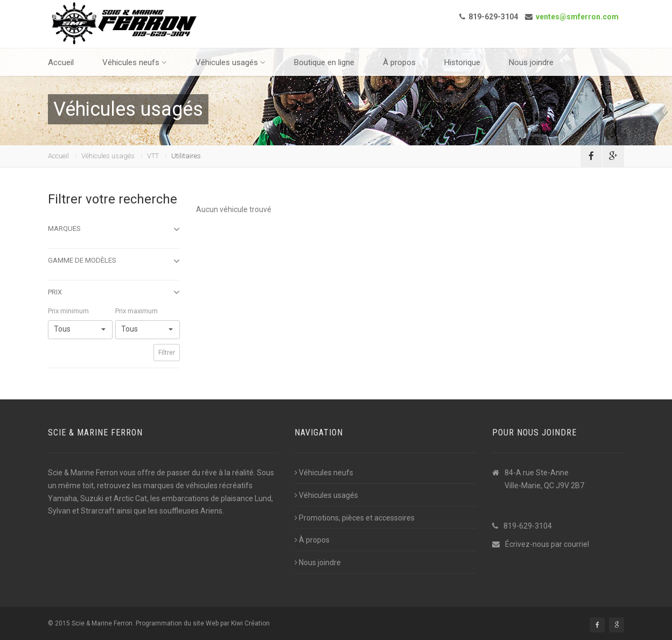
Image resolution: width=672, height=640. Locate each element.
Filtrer (167, 353)
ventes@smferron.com (577, 17)
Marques (114, 229)
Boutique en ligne (324, 62)
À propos (399, 62)
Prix (114, 292)
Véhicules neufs (135, 62)
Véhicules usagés (230, 62)
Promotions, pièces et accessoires (355, 518)
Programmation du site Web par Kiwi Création (203, 623)
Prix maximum (136, 311)
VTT (153, 156)
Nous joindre (531, 62)
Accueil (61, 62)
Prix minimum (68, 311)
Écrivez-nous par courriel (547, 544)
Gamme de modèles (114, 261)
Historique (462, 62)
